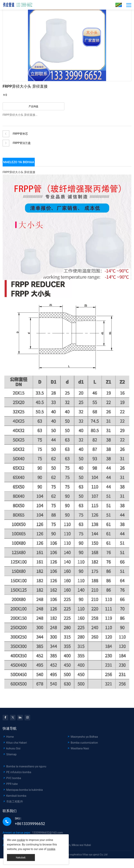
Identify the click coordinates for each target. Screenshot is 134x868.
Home (8, 737)
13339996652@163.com (47, 833)
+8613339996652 (30, 824)
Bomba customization (82, 743)
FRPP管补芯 (20, 134)
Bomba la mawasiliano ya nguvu (24, 766)
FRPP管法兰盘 (22, 143)
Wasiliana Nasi (78, 748)
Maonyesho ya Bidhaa (82, 737)
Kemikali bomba (14, 796)
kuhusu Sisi (12, 748)
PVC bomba (12, 778)
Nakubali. (21, 858)
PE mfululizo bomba (17, 772)
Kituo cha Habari (15, 743)
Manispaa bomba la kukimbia (23, 790)
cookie (21, 840)
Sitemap (10, 754)
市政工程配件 (13, 802)
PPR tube (10, 784)
